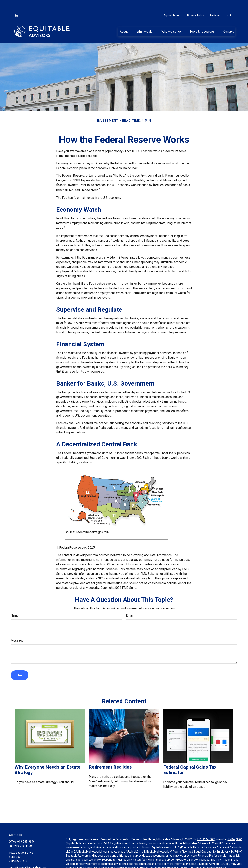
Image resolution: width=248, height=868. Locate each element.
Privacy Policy (195, 4)
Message (17, 629)
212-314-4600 (206, 828)
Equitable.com (173, 4)
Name (15, 604)
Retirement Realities (110, 755)
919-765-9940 (26, 830)
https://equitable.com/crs (81, 856)
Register (215, 4)
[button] (124, 20)
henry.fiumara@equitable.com (27, 856)
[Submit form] (20, 664)
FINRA (231, 828)
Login (229, 4)
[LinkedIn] (16, 4)
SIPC (239, 828)
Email (130, 604)
